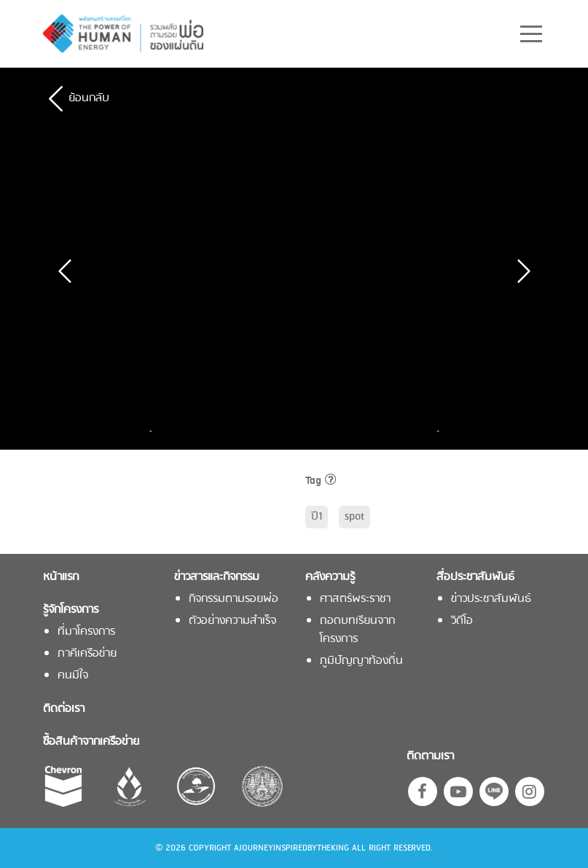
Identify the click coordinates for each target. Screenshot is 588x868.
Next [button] (434, 431)
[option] (208, 431)
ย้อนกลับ (89, 98)
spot (354, 517)
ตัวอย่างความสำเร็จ (232, 621)
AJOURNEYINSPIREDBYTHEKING (291, 848)
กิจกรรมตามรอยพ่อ (234, 599)
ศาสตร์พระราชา (355, 599)
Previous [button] (154, 431)
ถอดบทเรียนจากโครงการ (357, 630)
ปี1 (317, 517)
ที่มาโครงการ (86, 632)
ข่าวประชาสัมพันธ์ (491, 599)
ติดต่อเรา (64, 709)
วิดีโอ (462, 621)
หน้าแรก (61, 578)
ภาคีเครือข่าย (87, 654)
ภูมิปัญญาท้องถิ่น (361, 661)
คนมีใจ (73, 676)
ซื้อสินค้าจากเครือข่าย (91, 742)
